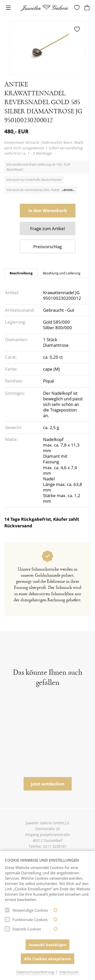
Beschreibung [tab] (21, 273)
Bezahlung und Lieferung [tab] (62, 273)
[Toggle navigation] (8, 8)
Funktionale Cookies (26, 920)
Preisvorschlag (48, 247)
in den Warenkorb (48, 210)
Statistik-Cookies (23, 929)
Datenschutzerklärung (35, 972)
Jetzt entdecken (48, 784)
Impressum (69, 972)
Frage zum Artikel (48, 228)
